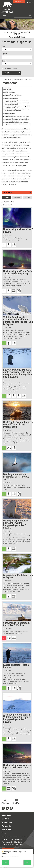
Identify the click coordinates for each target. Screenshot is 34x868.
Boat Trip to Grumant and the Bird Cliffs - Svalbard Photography (18, 425)
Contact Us (5, 840)
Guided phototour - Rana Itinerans (16, 666)
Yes (6, 862)
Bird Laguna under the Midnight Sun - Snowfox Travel (16, 477)
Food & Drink (6, 830)
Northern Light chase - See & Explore (18, 231)
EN (27, 2)
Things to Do (6, 826)
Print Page (5, 803)
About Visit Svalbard (17, 840)
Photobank (18, 842)
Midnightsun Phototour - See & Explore (18, 577)
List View (6, 197)
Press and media (7, 842)
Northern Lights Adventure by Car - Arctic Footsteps (17, 767)
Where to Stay (7, 822)
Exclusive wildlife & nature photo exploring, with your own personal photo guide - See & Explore (17, 373)
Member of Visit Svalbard (10, 845)
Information (6, 815)
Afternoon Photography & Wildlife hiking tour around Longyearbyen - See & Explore (17, 718)
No (27, 862)
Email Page (16, 803)
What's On (5, 819)
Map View (17, 197)
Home (4, 833)
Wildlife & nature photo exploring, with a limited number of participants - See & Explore (18, 321)
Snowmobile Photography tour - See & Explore (17, 624)
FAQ (21, 845)
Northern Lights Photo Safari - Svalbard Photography (18, 273)
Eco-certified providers (11, 69)
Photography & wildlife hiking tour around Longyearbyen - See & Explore (15, 524)
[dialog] (16, 858)
